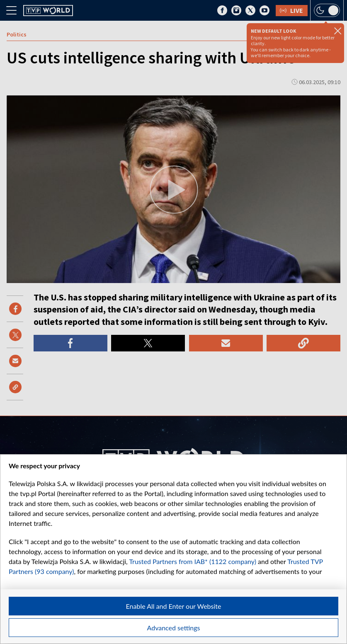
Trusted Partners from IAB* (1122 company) (193, 561)
